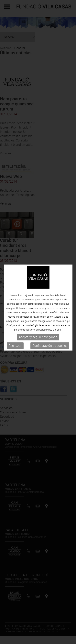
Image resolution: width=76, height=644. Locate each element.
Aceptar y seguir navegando (38, 329)
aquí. (60, 321)
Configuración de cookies (50, 337)
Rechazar (15, 337)
